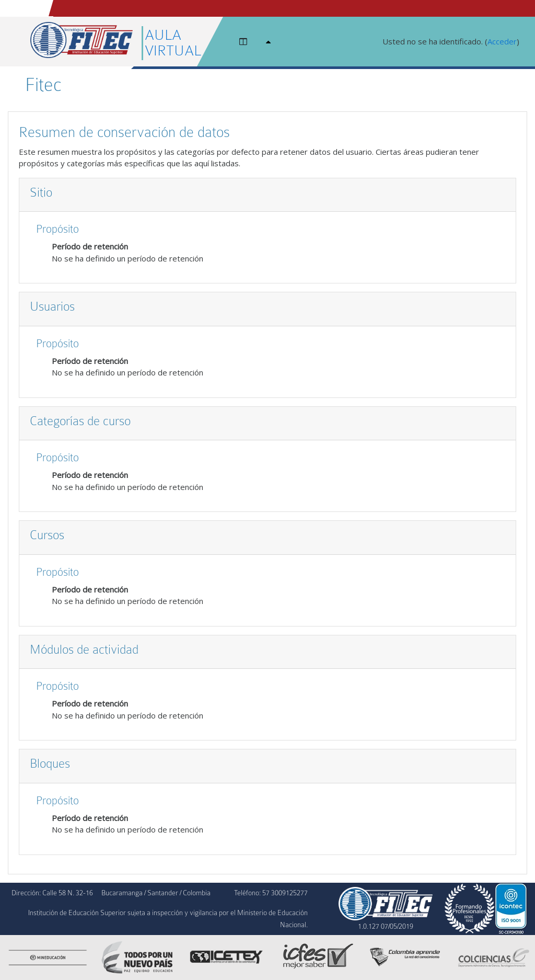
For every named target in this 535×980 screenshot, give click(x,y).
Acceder (502, 41)
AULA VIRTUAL (173, 43)
